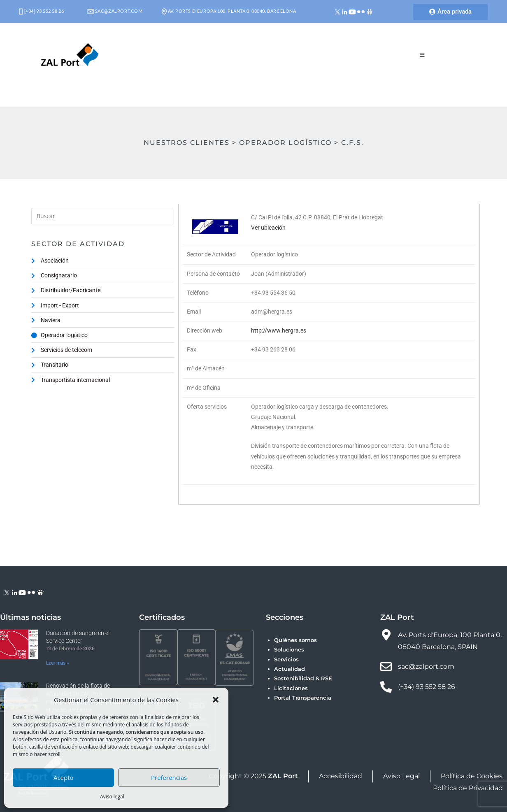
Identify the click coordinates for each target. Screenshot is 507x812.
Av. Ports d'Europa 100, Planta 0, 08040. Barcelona (229, 11)
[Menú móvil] (422, 55)
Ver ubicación (268, 228)
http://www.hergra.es (279, 330)
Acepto (64, 777)
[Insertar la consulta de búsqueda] (103, 216)
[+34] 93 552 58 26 (41, 11)
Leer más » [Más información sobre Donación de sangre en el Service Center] (58, 663)
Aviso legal (112, 797)
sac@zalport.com (115, 11)
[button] (216, 700)
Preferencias (169, 777)
